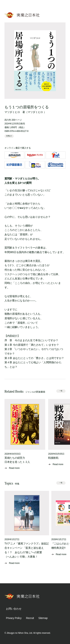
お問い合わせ (14, 609)
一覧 (61, 391)
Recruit (30, 618)
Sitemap (43, 618)
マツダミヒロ (12, 112)
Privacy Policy (14, 618)
